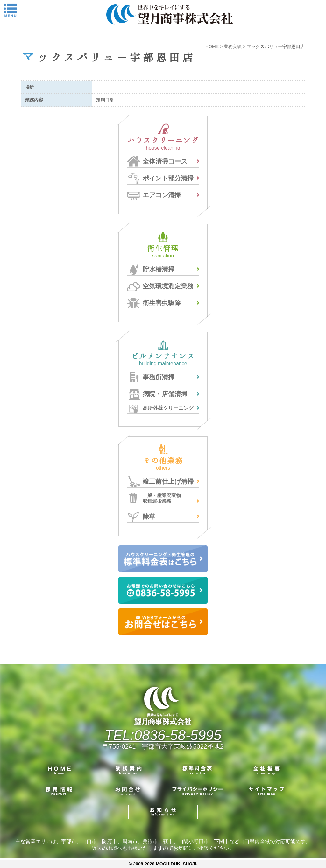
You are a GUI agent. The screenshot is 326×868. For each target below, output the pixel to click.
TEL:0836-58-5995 (163, 735)
